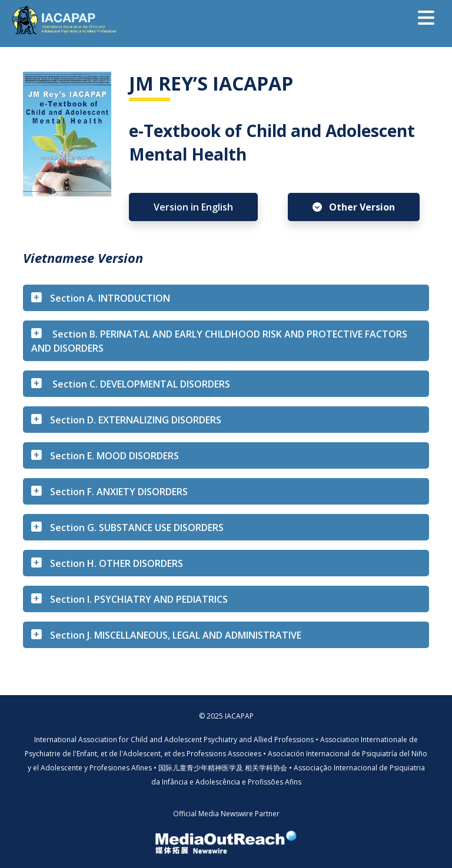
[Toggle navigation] (426, 18)
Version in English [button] (193, 207)
